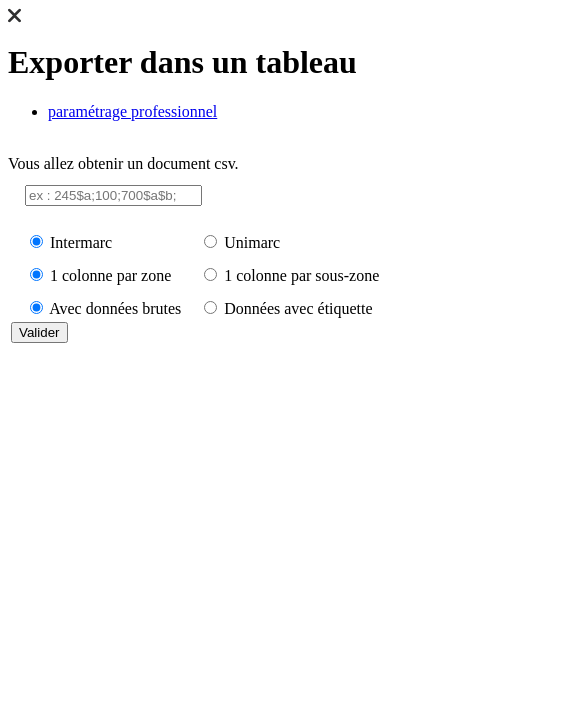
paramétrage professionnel (132, 111)
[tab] (307, 112)
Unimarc (252, 242)
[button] (14, 17)
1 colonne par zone (110, 275)
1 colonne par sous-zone (301, 275)
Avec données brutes (115, 308)
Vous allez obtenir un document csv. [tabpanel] (287, 250)
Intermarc (81, 242)
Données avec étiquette (298, 308)
